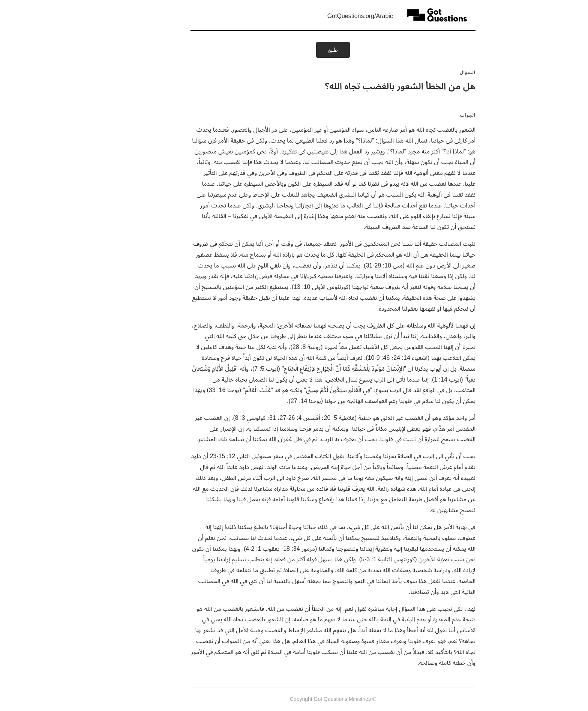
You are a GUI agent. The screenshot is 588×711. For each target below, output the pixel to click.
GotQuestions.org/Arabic (321, 16)
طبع (294, 50)
